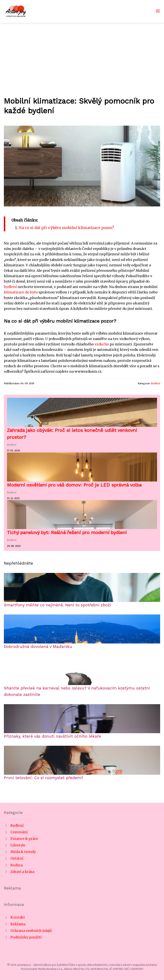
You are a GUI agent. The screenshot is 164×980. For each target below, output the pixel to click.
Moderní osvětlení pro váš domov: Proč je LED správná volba (74, 485)
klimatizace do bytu (21, 292)
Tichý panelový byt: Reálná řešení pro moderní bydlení (67, 533)
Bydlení (155, 383)
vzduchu (102, 344)
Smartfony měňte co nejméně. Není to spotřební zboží (57, 605)
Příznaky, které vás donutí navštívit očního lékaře (52, 736)
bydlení (10, 287)
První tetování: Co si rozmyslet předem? (44, 778)
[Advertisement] (82, 52)
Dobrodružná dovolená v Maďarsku (38, 647)
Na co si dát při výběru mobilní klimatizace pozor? (66, 228)
